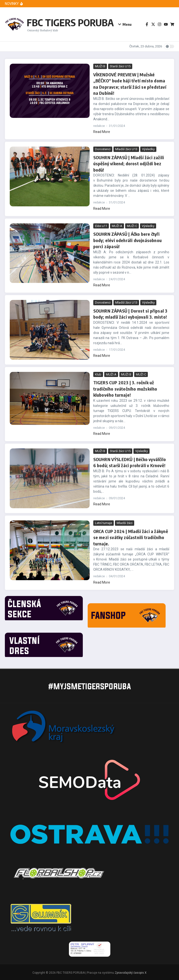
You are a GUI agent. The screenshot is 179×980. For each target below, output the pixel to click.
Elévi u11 (101, 225)
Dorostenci (103, 149)
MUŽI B (100, 66)
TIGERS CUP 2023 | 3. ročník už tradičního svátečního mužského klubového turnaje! (125, 388)
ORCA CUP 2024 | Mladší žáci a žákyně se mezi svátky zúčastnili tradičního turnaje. (131, 536)
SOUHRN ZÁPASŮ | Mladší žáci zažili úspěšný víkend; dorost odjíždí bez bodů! (129, 163)
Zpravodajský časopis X (131, 971)
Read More (102, 131)
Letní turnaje (104, 522)
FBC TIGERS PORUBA (70, 22)
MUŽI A (117, 225)
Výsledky (148, 149)
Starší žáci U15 (120, 66)
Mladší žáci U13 (126, 149)
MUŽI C (132, 225)
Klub (98, 374)
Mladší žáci (125, 522)
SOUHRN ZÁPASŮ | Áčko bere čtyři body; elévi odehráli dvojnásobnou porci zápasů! (127, 240)
